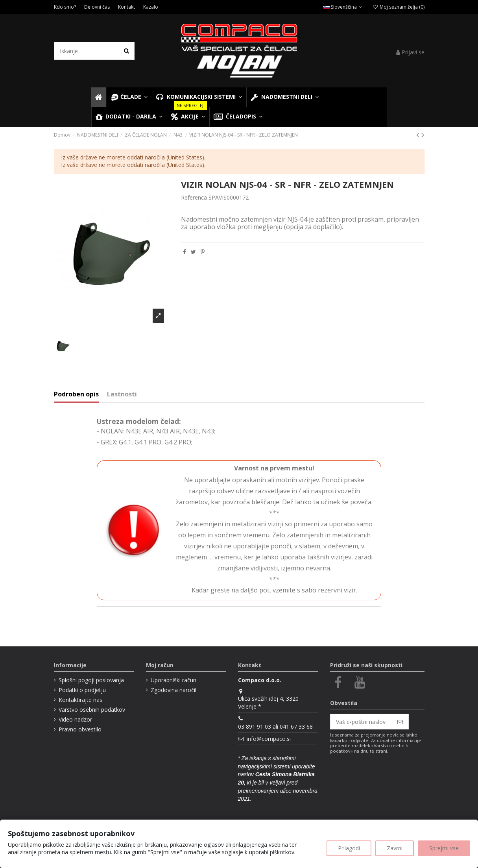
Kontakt (127, 7)
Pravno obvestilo (80, 729)
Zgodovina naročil (173, 690)
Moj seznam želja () (398, 7)
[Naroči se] (400, 722)
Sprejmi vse (444, 848)
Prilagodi (349, 848)
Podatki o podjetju (82, 690)
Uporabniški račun (173, 680)
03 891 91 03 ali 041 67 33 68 (275, 726)
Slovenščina (344, 7)
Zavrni (395, 848)
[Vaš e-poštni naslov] (361, 722)
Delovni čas (98, 7)
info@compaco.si (269, 739)
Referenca (194, 197)
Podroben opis (76, 394)
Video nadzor (75, 719)
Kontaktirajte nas (80, 700)
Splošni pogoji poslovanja (91, 680)
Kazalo (151, 7)
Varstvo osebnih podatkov (92, 710)
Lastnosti (122, 394)
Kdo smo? (66, 7)
